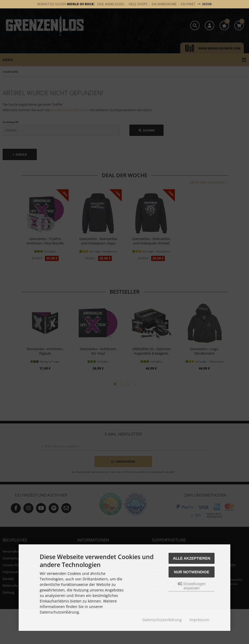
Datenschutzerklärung (162, 620)
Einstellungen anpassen (192, 586)
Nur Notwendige (192, 572)
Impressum (199, 620)
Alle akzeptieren (192, 558)
